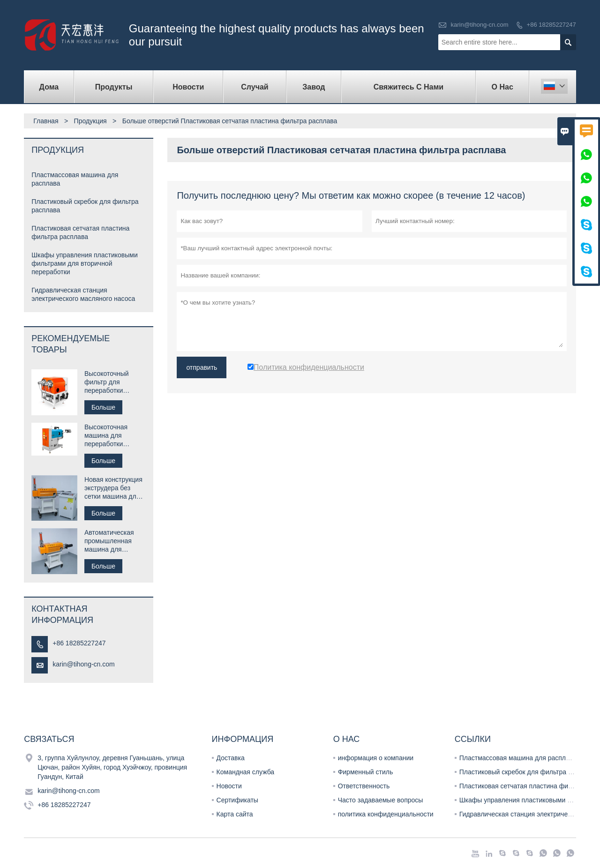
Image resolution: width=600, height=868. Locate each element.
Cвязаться (49, 739)
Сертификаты (237, 800)
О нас (502, 87)
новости (188, 87)
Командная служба (246, 772)
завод (314, 87)
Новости (229, 786)
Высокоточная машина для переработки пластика (106, 436)
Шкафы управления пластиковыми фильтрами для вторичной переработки (85, 263)
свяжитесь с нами (409, 87)
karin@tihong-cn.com (479, 25)
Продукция (90, 121)
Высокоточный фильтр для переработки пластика (107, 382)
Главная (46, 121)
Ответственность (364, 786)
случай (255, 87)
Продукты (114, 87)
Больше (103, 407)
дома (49, 87)
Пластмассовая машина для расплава (518, 758)
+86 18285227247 (551, 25)
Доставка (231, 758)
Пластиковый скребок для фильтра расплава (528, 772)
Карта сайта (235, 814)
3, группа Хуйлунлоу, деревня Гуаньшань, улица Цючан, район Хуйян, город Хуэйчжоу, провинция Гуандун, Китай (112, 767)
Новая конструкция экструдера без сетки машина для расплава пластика (113, 488)
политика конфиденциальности (386, 814)
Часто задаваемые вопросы (381, 800)
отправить (202, 367)
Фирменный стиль (366, 772)
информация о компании (376, 758)
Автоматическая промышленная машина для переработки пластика (109, 541)
